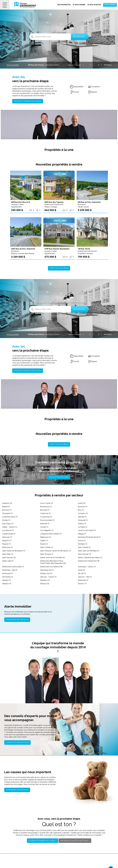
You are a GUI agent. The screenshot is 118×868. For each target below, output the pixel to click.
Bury (81, 510)
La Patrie (83, 527)
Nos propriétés (64, 5)
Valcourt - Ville (85, 577)
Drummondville (47, 520)
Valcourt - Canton (48, 577)
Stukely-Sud (46, 573)
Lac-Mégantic (47, 530)
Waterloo (45, 580)
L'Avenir (44, 527)
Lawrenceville (9, 534)
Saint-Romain (85, 554)
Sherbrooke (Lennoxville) (13, 567)
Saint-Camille (47, 547)
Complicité (94, 87)
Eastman (45, 524)
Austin (82, 503)
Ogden (44, 541)
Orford (82, 541)
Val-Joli (82, 573)
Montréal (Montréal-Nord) (89, 537)
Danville (82, 517)
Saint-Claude (84, 547)
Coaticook (45, 513)
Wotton (82, 584)
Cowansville (46, 517)
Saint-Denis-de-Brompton (14, 551)
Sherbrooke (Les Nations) (51, 567)
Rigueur (92, 92)
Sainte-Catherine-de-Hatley (90, 558)
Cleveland (7, 513)
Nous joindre (110, 5)
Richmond (7, 547)
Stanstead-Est (47, 570)
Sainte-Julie (8, 561)
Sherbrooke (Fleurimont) (89, 561)
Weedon (7, 584)
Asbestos (7, 503)
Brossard (45, 510)
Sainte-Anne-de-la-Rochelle (52, 558)
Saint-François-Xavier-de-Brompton (55, 551)
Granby (82, 524)
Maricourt (7, 537)
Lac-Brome (8, 530)
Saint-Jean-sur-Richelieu (89, 551)
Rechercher (79, 37)
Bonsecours (46, 507)
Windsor (45, 584)
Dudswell (83, 520)
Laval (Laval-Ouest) (87, 530)
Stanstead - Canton (87, 567)
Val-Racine (8, 577)
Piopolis (6, 544)
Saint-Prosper (47, 554)
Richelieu (83, 544)
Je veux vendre (79, 5)
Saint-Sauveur (9, 558)
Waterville (83, 580)
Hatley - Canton (10, 527)
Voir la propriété (13, 65)
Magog (82, 534)
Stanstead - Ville (10, 570)
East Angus (8, 524)
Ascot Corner (46, 503)
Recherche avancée (59, 43)
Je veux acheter (94, 5)
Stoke (81, 570)
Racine (44, 544)
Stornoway (8, 573)
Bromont (7, 510)
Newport (7, 541)
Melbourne (45, 537)
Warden (6, 580)
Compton (83, 513)
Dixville (6, 520)
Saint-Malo (8, 554)
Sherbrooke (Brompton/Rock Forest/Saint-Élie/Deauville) (53, 562)
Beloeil (6, 507)
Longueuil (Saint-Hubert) (51, 534)
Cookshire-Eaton (10, 517)
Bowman (83, 507)
